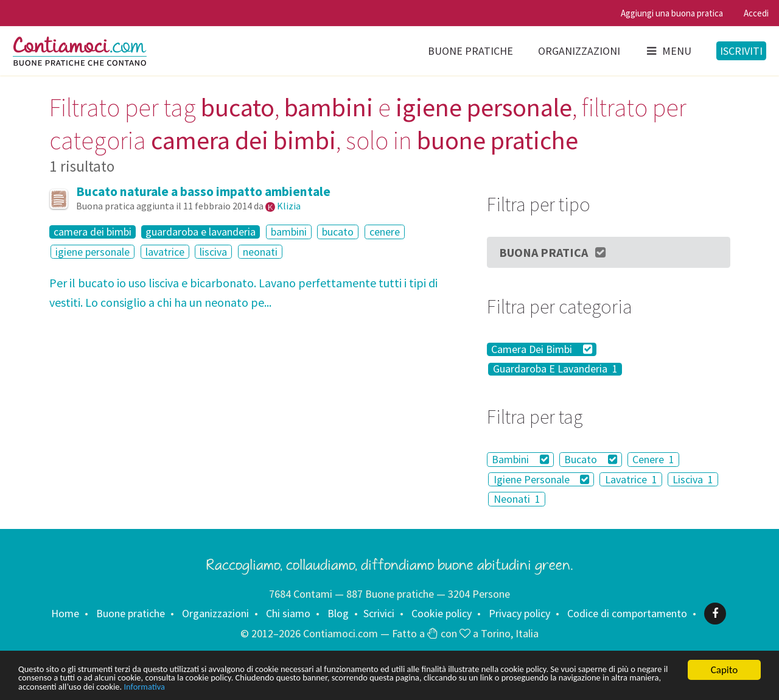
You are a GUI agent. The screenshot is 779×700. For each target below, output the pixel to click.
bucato (338, 232)
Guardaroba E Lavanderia (555, 369)
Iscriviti (741, 51)
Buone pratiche (470, 51)
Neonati (517, 499)
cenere (385, 232)
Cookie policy (442, 613)
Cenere (653, 459)
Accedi (756, 13)
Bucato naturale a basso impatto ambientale (203, 191)
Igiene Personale (542, 479)
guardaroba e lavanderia (201, 232)
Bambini (520, 459)
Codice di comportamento (627, 613)
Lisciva (693, 479)
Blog (338, 613)
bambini (289, 232)
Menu (668, 51)
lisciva (213, 252)
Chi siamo (288, 613)
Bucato (591, 459)
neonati (260, 252)
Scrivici (379, 613)
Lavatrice (631, 479)
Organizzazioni (579, 51)
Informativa (382, 686)
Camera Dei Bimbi (542, 349)
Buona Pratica (553, 252)
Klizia (289, 206)
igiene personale (93, 252)
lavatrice (165, 252)
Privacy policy (519, 613)
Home (65, 613)
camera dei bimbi (93, 232)
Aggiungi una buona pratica (672, 13)
